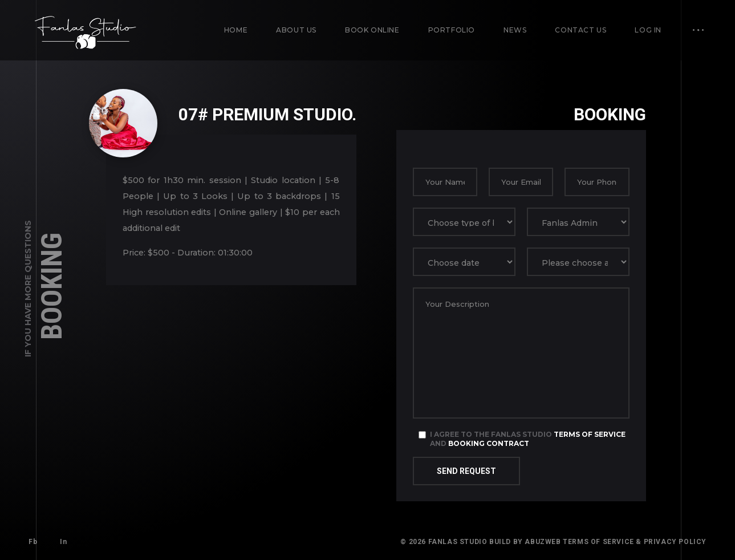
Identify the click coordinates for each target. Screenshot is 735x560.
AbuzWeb (543, 542)
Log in (648, 30)
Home (236, 30)
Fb (33, 542)
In (63, 542)
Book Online (372, 30)
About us (296, 30)
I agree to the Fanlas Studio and (528, 439)
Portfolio (452, 30)
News (515, 30)
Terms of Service (590, 434)
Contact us (580, 30)
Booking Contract (489, 443)
